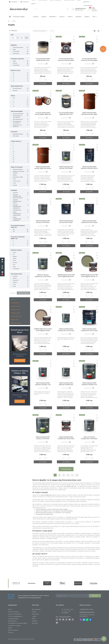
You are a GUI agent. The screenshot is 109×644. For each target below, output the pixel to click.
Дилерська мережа (13, 630)
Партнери (79, 17)
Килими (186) (14, 320)
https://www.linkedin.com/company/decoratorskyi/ (60, 620)
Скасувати (13, 293)
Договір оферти (12, 621)
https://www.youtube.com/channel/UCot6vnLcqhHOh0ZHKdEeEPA (70, 620)
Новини (70, 17)
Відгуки (10, 628)
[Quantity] (43, 80)
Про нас (10, 609)
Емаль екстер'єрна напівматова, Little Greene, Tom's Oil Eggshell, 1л (89, 439)
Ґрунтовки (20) (15, 303)
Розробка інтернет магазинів (15, 639)
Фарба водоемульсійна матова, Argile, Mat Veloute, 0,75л (43, 168)
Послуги (62, 17)
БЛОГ (95, 17)
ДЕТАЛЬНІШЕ (20, 361)
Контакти (11, 632)
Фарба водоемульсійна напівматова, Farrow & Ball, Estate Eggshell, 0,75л (66, 439)
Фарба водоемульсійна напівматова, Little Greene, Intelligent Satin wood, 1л (66, 330)
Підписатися (95, 596)
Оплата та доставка (14, 612)
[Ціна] (14, 38)
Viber (81, 620)
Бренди (44, 17)
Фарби (34, 619)
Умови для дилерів (13, 619)
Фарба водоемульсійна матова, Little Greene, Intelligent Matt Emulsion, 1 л (66, 168)
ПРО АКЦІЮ (20, 401)
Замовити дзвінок (79, 10)
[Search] (68, 9)
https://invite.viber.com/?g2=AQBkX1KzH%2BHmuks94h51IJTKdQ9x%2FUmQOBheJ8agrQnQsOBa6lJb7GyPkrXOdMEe (73, 620)
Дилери (87, 17)
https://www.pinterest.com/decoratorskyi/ (63, 620)
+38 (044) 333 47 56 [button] (87, 609)
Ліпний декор (35, 614)
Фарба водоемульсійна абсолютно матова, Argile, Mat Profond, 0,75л (89, 114)
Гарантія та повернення (15, 614)
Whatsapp (87, 620)
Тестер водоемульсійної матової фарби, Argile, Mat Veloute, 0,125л (43, 114)
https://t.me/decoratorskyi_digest (57, 623)
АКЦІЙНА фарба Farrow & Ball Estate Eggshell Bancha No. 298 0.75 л (66, 276)
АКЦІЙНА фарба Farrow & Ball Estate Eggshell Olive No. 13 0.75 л (89, 276)
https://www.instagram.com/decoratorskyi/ (66, 620)
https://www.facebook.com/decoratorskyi (57, 620)
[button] (2, 273)
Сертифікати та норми (14, 625)
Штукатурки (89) (15, 306)
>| (77, 475)
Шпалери (34, 621)
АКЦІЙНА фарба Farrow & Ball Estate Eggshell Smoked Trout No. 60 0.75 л (43, 330)
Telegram (84, 620)
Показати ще (66, 469)
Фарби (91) (14, 299)
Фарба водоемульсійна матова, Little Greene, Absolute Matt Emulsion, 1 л (43, 222)
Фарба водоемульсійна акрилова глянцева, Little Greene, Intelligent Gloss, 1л (43, 385)
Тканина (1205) (15, 309)
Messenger (90, 620)
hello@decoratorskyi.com (87, 612)
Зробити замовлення (95, 10)
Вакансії (34, 4)
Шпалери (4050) (15, 313)
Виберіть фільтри (23, 293)
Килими (34, 612)
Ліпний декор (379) (16, 316)
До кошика (43, 84)
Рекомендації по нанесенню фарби (18, 623)
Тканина (34, 616)
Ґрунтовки (35, 623)
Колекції (36, 17)
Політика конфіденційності (15, 616)
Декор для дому (36, 609)
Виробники (53, 17)
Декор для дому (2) (16, 323)
